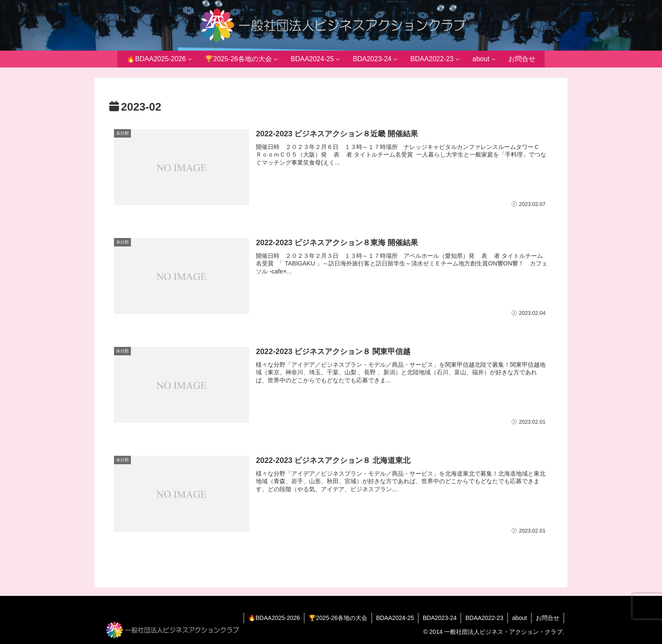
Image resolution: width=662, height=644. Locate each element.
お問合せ (548, 618)
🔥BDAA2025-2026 (274, 618)
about (520, 618)
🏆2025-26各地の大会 (338, 618)
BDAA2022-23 (484, 618)
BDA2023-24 (440, 618)
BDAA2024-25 (395, 618)
